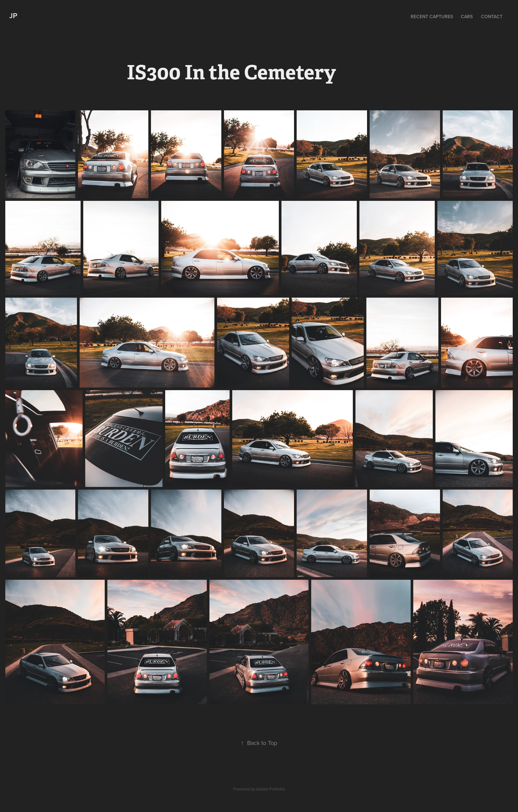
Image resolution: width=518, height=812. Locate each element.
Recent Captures (432, 17)
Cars (467, 17)
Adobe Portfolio (270, 789)
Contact (492, 17)
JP (13, 16)
